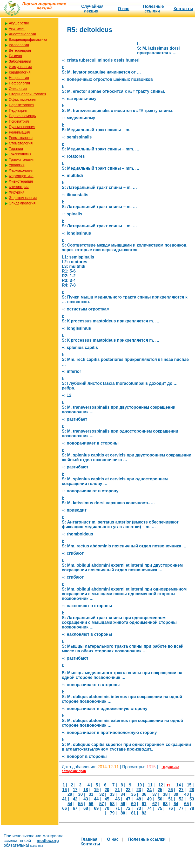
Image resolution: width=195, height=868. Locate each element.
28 (192, 790)
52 (181, 799)
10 (139, 785)
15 (189, 785)
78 (192, 808)
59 (123, 804)
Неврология (19, 78)
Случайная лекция (92, 9)
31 (91, 794)
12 (161, 785)
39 (176, 794)
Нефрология (19, 83)
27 (181, 790)
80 (123, 813)
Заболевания (20, 61)
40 (186, 794)
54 (70, 804)
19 (96, 790)
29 (70, 794)
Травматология (22, 160)
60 (133, 804)
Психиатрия (19, 121)
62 (155, 804)
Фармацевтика (21, 176)
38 (165, 794)
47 (128, 799)
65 (186, 804)
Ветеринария (20, 50)
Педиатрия (18, 110)
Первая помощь (22, 116)
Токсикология (20, 154)
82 (144, 813)
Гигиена (15, 56)
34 (123, 794)
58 (112, 804)
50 (160, 799)
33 (112, 794)
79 (112, 813)
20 (107, 790)
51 (171, 799)
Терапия (16, 149)
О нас (124, 9)
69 (96, 808)
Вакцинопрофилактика (28, 39)
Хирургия (17, 192)
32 (102, 794)
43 (86, 799)
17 (75, 790)
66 (65, 808)
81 (133, 813)
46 (118, 799)
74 (149, 808)
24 (149, 790)
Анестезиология (22, 34)
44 (96, 799)
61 (144, 804)
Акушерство (19, 23)
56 (91, 804)
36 (144, 794)
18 (86, 790)
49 (149, 799)
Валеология (19, 45)
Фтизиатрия (19, 187)
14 (179, 785)
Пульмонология (22, 127)
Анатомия (17, 29)
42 (75, 799)
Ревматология (21, 138)
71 (118, 808)
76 (171, 808)
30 (80, 794)
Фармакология (21, 170)
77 (181, 808)
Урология (17, 165)
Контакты (183, 9)
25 (160, 790)
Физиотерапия (21, 181)
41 (65, 799)
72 (128, 808)
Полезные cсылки (153, 9)
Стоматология (21, 143)
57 (102, 804)
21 (118, 790)
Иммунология (20, 67)
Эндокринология (23, 198)
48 (139, 799)
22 (128, 790)
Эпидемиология (22, 203)
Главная (89, 839)
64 (176, 804)
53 (192, 799)
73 (139, 808)
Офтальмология (22, 100)
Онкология (18, 89)
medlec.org (48, 841)
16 (65, 790)
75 (160, 808)
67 (75, 808)
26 (171, 790)
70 (107, 808)
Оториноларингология (28, 94)
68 (86, 808)
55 (80, 804)
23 (139, 790)
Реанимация (19, 132)
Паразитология (22, 105)
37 (155, 794)
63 (165, 804)
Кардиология (20, 72)
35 (133, 794)
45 (107, 799)
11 (150, 785)
